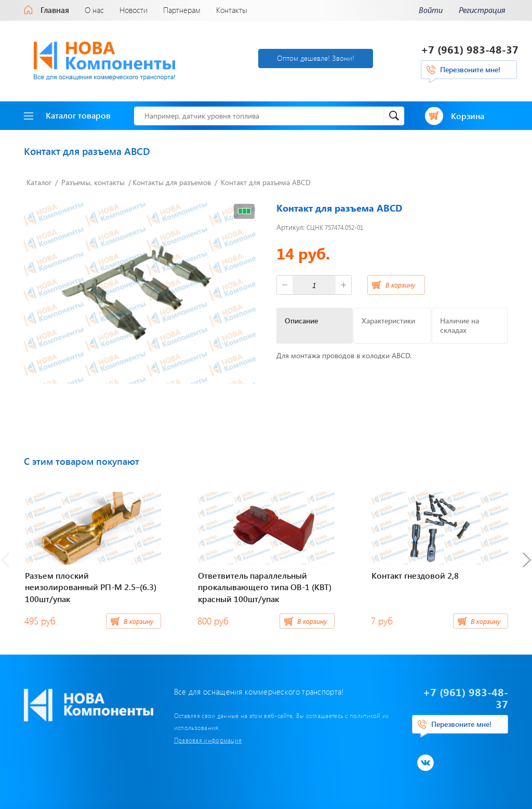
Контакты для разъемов (172, 182)
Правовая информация (208, 740)
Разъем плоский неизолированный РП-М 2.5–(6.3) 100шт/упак (91, 587)
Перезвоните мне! (470, 69)
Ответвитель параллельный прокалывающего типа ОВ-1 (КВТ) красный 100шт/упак (265, 587)
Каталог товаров (67, 115)
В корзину (400, 285)
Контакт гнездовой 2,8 (415, 575)
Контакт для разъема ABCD (266, 182)
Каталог (39, 182)
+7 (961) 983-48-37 (470, 49)
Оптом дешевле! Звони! (316, 58)
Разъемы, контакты (93, 182)
